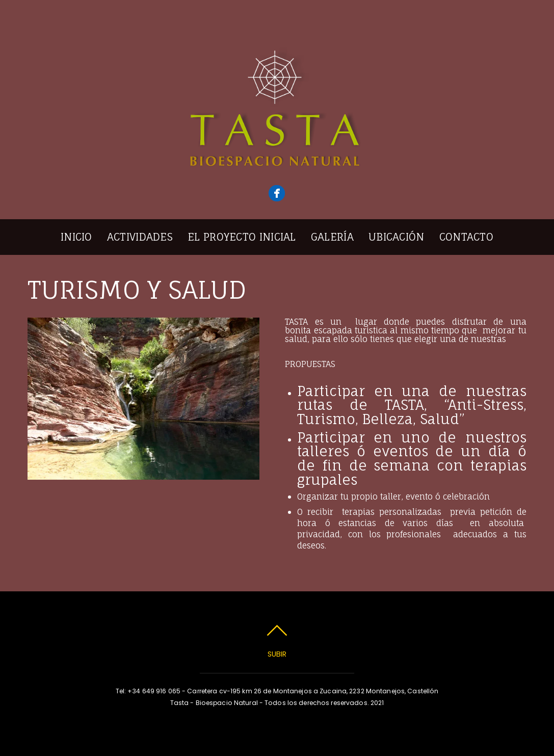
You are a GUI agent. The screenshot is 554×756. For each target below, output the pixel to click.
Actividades (140, 237)
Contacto (466, 237)
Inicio (76, 237)
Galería (332, 237)
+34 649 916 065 (154, 691)
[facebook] (277, 193)
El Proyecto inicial (242, 237)
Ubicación (397, 237)
